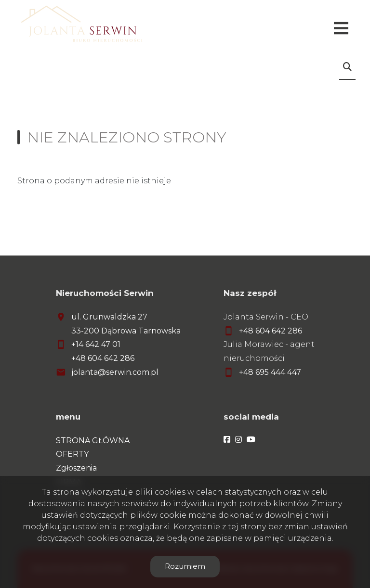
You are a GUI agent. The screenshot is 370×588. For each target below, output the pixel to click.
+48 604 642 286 (103, 358)
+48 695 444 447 (270, 372)
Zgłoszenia (76, 468)
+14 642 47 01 (96, 344)
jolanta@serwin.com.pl (115, 372)
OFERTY (72, 454)
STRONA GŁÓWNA (93, 441)
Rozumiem (185, 566)
